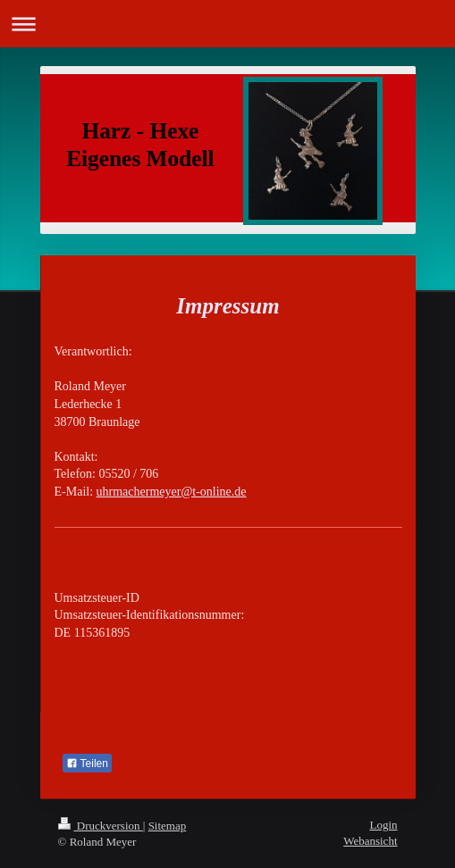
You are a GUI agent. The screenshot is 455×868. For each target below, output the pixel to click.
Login (383, 825)
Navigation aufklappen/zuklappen (227, 24)
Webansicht (370, 841)
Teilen (87, 764)
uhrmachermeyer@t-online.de (172, 492)
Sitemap (168, 826)
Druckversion (101, 826)
